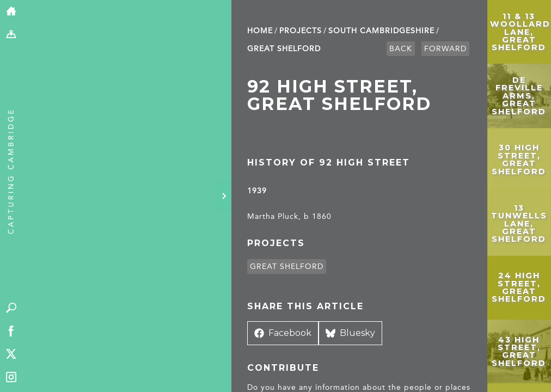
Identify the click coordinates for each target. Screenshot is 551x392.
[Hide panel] (224, 196)
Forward (445, 49)
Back (401, 49)
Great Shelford (284, 49)
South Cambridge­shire (381, 31)
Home (260, 31)
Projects (301, 31)
